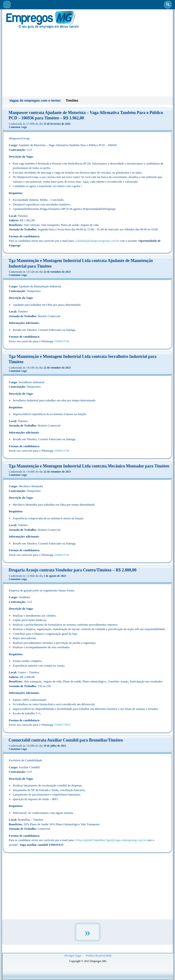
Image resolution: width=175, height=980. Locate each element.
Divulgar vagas (73, 956)
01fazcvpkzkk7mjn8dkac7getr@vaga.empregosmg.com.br (110, 840)
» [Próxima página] (88, 932)
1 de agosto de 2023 (55, 576)
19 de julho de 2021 (55, 746)
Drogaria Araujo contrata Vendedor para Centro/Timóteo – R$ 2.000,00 (73, 570)
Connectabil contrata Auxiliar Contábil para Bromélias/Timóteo (66, 740)
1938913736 (62, 341)
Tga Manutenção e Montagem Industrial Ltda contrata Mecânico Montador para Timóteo (89, 466)
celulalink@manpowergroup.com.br (97, 241)
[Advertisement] (87, 62)
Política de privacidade (99, 956)
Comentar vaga (18, 127)
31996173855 (62, 725)
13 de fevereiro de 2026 (57, 124)
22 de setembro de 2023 (57, 272)
